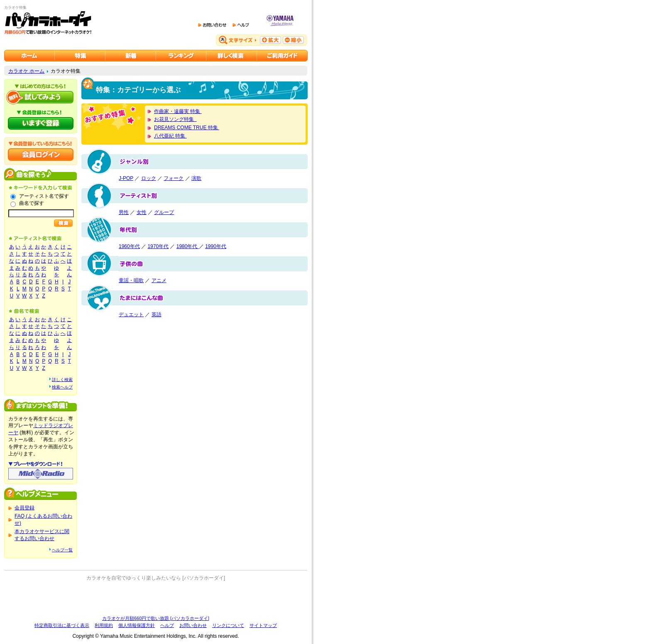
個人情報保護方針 (137, 625)
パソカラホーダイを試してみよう (41, 97)
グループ (164, 212)
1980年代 (188, 246)
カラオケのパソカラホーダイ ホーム (29, 56)
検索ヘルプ (62, 387)
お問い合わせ (193, 625)
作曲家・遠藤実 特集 (178, 111)
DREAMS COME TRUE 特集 (187, 128)
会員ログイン (41, 155)
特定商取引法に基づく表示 (62, 625)
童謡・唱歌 (131, 280)
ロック (149, 178)
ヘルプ (167, 625)
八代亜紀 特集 (170, 136)
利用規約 (104, 625)
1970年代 (158, 246)
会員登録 (24, 508)
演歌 (196, 178)
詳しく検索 (62, 380)
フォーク (174, 178)
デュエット (131, 315)
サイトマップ (263, 625)
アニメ (159, 280)
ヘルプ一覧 (62, 550)
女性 (142, 212)
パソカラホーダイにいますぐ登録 (41, 123)
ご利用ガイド (282, 56)
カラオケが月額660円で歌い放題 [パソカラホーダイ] (156, 618)
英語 (157, 315)
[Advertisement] (156, 598)
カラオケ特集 (80, 56)
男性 (124, 212)
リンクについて (228, 625)
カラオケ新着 (131, 56)
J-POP (126, 178)
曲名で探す (32, 203)
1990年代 (216, 246)
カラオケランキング (181, 56)
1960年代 (129, 246)
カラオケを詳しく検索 (232, 56)
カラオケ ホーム (26, 71)
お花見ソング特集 (175, 119)
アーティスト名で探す (44, 196)
